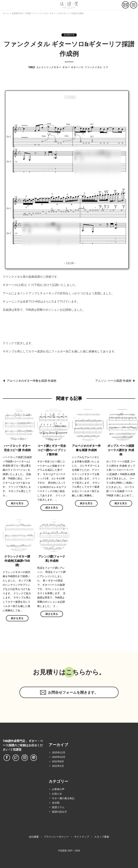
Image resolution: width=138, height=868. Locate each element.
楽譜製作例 (17, 13)
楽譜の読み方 (59, 812)
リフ (106, 67)
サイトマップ (82, 837)
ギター (66, 67)
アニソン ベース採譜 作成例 (113, 381)
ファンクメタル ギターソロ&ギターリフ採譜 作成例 (58, 13)
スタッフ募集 (102, 837)
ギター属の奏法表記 (63, 798)
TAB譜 (28, 13)
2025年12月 (59, 753)
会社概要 (34, 837)
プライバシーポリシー (56, 837)
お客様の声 (58, 789)
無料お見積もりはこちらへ (69, 321)
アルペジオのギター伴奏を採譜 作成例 (32, 381)
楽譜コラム (58, 807)
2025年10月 (59, 757)
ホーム (6, 13)
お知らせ (57, 794)
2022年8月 (58, 761)
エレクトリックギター (49, 67)
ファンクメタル (93, 67)
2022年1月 (58, 766)
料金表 (69, 335)
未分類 (56, 803)
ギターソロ (77, 67)
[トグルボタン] (134, 5)
